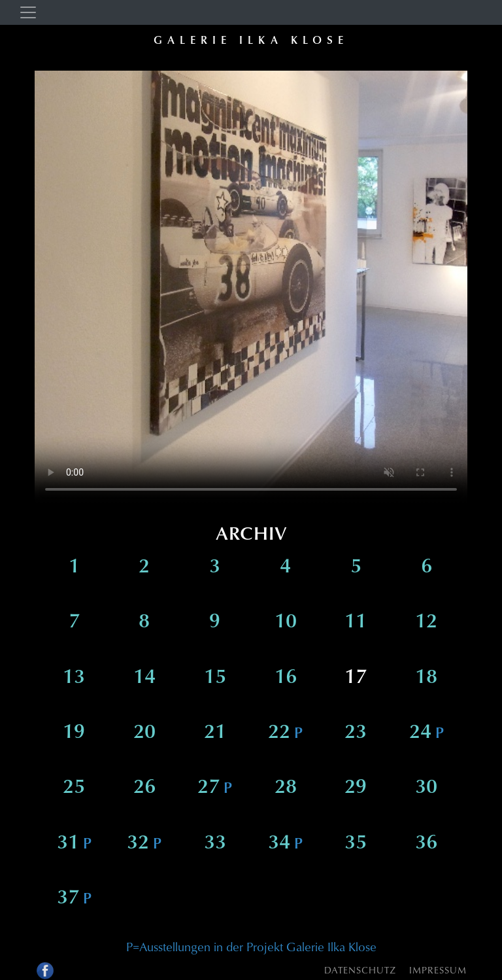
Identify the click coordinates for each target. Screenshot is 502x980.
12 (426, 623)
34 (285, 844)
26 (144, 788)
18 (426, 678)
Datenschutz (360, 970)
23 (356, 733)
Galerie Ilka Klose (251, 40)
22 (285, 733)
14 (144, 678)
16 (286, 678)
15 (215, 678)
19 (74, 733)
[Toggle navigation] (28, 12)
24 (427, 733)
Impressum (438, 970)
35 (356, 844)
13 (74, 678)
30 (426, 788)
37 (74, 899)
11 (356, 623)
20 (144, 733)
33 (215, 844)
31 (74, 844)
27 (215, 788)
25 (74, 788)
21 (215, 733)
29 (356, 788)
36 (426, 844)
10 (286, 623)
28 (286, 788)
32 (144, 844)
